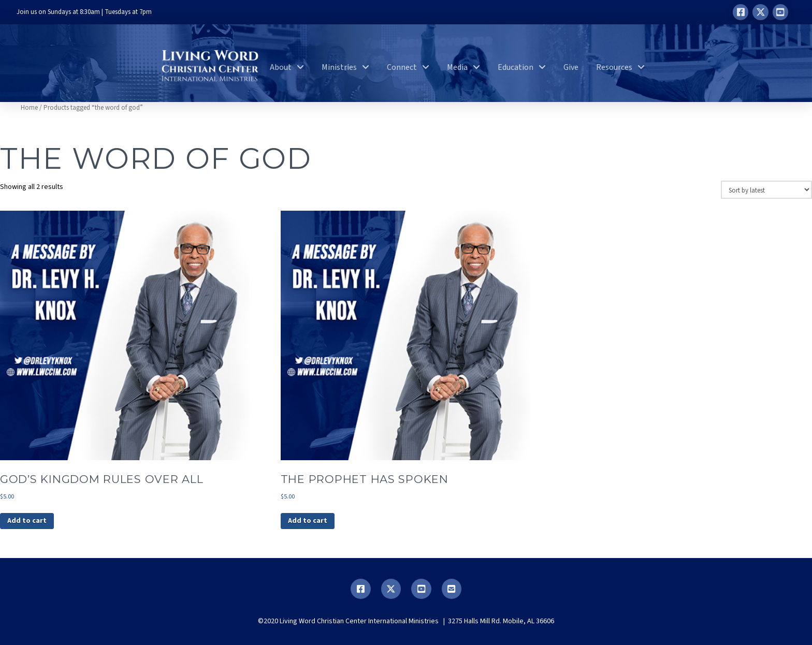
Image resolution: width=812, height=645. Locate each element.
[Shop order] (766, 189)
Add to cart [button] (27, 521)
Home (29, 108)
